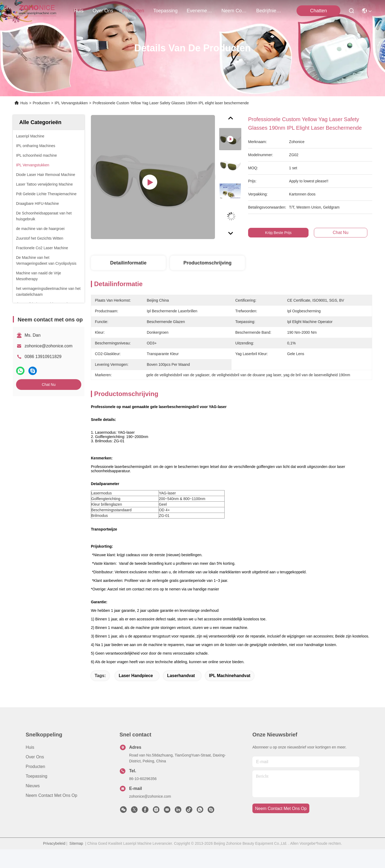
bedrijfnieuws (269, 11)
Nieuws (33, 804)
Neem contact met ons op (51, 814)
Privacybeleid (54, 862)
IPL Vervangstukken (71, 103)
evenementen (199, 11)
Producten (41, 103)
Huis (79, 11)
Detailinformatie (128, 263)
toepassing (165, 11)
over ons (103, 11)
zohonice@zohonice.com (49, 346)
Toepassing (36, 795)
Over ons (35, 776)
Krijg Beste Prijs (278, 233)
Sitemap (76, 862)
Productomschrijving (207, 263)
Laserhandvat (181, 694)
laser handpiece (136, 694)
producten (133, 11)
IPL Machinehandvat (230, 694)
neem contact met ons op (234, 11)
